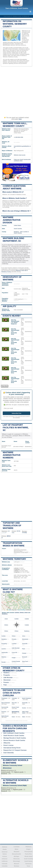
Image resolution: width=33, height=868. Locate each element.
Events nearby (12, 316)
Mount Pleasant (6, 703)
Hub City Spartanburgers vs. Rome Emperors (15, 322)
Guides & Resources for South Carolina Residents (15, 728)
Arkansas (5, 859)
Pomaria (14, 639)
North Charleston (27, 698)
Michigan (16, 856)
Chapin (14, 658)
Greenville (25, 703)
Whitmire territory (14, 559)
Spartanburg (15, 712)
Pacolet (3, 662)
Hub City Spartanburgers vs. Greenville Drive (15, 332)
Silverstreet (25, 639)
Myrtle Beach (5, 716)
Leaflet (9, 610)
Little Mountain (16, 648)
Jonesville (25, 644)
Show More (5, 386)
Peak (23, 649)
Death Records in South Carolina (14, 736)
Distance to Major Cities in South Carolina (14, 693)
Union (26, 613)
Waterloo (4, 657)
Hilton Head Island (25, 712)
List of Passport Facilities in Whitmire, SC (16, 428)
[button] (4, 596)
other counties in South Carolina (21, 232)
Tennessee (28, 864)
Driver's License (8, 745)
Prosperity (4, 644)
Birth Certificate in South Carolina (14, 733)
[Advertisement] (16, 91)
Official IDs (7, 743)
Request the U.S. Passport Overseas (15, 750)
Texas (28, 866)
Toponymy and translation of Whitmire (12, 526)
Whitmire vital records (20, 155)
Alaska (5, 849)
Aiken (24, 717)
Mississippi (16, 861)
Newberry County (17, 16)
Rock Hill (14, 703)
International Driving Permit (12, 748)
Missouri (17, 864)
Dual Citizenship (9, 753)
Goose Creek (15, 707)
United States (17, 225)
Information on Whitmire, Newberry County (15, 24)
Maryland (16, 852)
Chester (24, 653)
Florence (4, 712)
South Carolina (7, 16)
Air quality (9, 306)
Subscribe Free (16, 413)
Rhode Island (28, 856)
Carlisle (17, 613)
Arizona (5, 856)
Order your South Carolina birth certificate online (22, 160)
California (5, 861)
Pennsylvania (28, 852)
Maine (17, 849)
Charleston (4, 698)
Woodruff (25, 657)
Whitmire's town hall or (22, 270)
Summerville (5, 707)
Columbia (14, 698)
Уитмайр (24, 533)
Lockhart (14, 644)
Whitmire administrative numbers (12, 455)
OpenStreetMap (22, 610)
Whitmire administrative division (12, 220)
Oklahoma (28, 847)
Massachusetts (16, 854)
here (20, 119)
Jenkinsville (5, 653)
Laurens (4, 649)
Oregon (28, 849)
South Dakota (28, 861)
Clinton (22, 613)
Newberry (16, 232)
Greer (13, 717)
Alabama (5, 847)
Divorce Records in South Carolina (14, 740)
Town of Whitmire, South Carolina (17, 8)
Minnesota (16, 859)
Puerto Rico (28, 854)
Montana (17, 866)
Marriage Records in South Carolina (15, 738)
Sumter (24, 708)
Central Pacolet (16, 661)
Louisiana (16, 847)
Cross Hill (14, 653)
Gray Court (25, 661)
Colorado (5, 864)
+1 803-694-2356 (18, 137)
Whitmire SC (26, 16)
